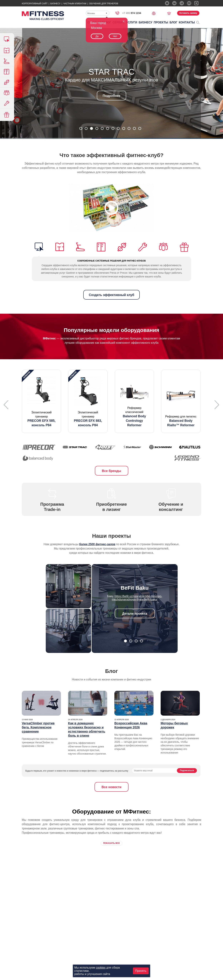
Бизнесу (55, 4)
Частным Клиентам (75, 4)
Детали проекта (135, 614)
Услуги (132, 22)
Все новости (111, 787)
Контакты (187, 22)
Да (97, 36)
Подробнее (111, 96)
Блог (174, 22)
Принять (141, 971)
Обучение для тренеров (104, 4)
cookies (101, 968)
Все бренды (111, 471)
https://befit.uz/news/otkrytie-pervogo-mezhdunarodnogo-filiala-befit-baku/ (137, 598)
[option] (41, 401)
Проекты (161, 22)
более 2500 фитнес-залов (97, 544)
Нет (115, 36)
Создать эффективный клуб (111, 295)
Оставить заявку (188, 13)
